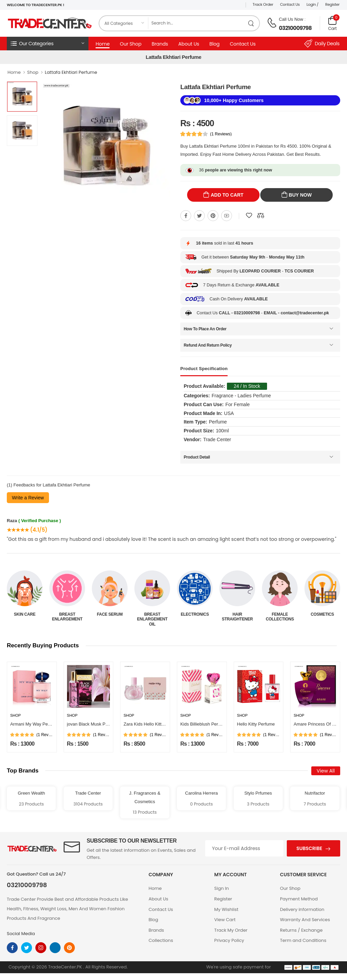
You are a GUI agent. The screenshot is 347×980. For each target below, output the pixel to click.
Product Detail (197, 457)
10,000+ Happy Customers (234, 100)
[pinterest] (69, 948)
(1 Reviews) (221, 134)
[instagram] (41, 948)
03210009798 (295, 28)
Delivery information (302, 909)
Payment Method (299, 899)
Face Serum (152, 614)
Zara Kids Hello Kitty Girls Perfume (158, 724)
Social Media (21, 934)
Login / (312, 4)
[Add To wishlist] (249, 216)
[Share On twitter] (199, 216)
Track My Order (231, 930)
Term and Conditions (303, 940)
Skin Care (67, 614)
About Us (189, 44)
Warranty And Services (305, 920)
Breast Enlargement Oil (195, 619)
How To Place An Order (205, 329)
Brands (160, 44)
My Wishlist (226, 909)
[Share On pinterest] (213, 216)
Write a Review (28, 498)
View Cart (225, 920)
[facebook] (12, 948)
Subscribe (309, 848)
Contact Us (290, 4)
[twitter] (27, 948)
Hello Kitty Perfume (256, 724)
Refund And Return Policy (208, 345)
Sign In (222, 888)
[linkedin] (55, 948)
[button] (48, 44)
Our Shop (131, 44)
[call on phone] (272, 23)
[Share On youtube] (227, 216)
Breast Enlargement (110, 617)
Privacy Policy (229, 940)
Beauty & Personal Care (25, 617)
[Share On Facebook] (186, 216)
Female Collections (322, 617)
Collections (161, 940)
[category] (124, 23)
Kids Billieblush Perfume (204, 724)
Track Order (263, 4)
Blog (214, 44)
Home (103, 44)
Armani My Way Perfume (35, 724)
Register (332, 4)
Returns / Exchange (301, 930)
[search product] (251, 23)
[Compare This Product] (261, 216)
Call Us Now (291, 19)
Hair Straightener (280, 617)
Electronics (237, 614)
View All (326, 771)
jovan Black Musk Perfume (93, 724)
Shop (33, 72)
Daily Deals (322, 44)
